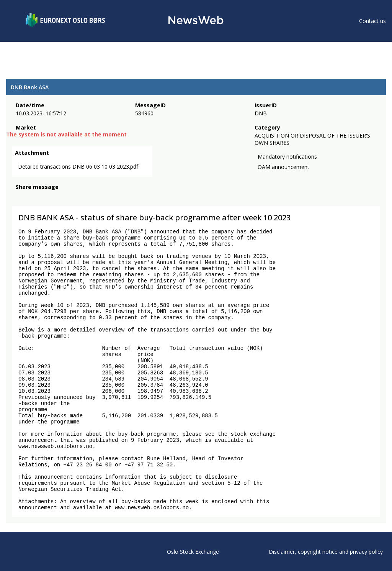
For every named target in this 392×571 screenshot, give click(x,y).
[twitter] (32, 197)
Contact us (372, 21)
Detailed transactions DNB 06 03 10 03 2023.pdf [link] (78, 167)
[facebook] (20, 197)
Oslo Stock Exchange (193, 552)
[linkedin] (46, 197)
